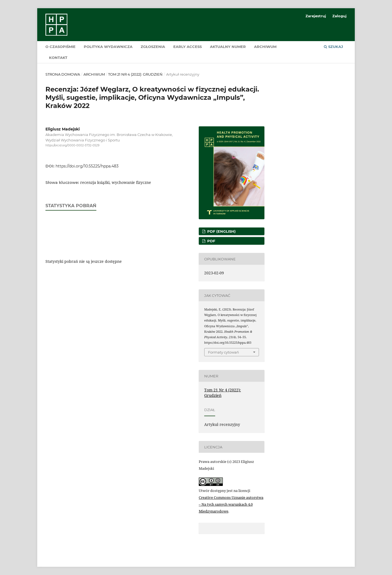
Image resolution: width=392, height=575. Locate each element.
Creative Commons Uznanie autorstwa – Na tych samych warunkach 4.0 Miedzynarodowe (231, 504)
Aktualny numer (228, 47)
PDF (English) (221, 231)
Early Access (188, 47)
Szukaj (333, 47)
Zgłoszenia (153, 47)
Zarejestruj (316, 16)
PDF (211, 241)
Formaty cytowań (224, 352)
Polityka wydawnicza (108, 47)
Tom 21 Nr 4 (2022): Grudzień (135, 74)
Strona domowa (63, 74)
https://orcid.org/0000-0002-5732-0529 (72, 145)
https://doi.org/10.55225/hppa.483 (87, 166)
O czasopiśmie (60, 47)
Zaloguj (339, 16)
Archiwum (265, 47)
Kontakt (58, 58)
